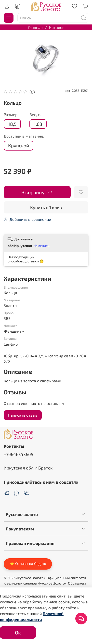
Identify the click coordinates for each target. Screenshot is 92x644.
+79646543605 (18, 454)
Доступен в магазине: (24, 136)
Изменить (41, 246)
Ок (18, 632)
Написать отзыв (23, 415)
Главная (35, 27)
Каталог (57, 27)
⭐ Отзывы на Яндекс (28, 564)
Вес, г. (35, 114)
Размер (11, 114)
